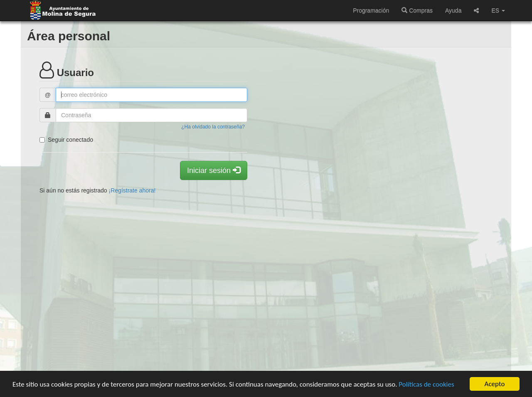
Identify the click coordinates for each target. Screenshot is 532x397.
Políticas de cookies (426, 384)
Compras (417, 10)
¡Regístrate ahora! (132, 190)
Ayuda (453, 10)
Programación (371, 10)
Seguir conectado (66, 140)
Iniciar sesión (214, 170)
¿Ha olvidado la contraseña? (213, 127)
